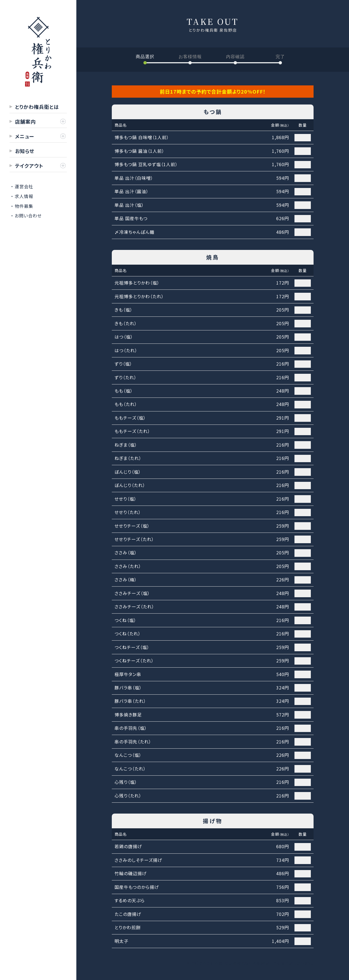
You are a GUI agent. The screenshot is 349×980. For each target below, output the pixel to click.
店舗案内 (25, 121)
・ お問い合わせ (26, 216)
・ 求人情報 (22, 196)
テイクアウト (29, 166)
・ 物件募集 (22, 206)
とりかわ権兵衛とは (37, 107)
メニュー (25, 136)
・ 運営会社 (22, 186)
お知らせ (25, 151)
